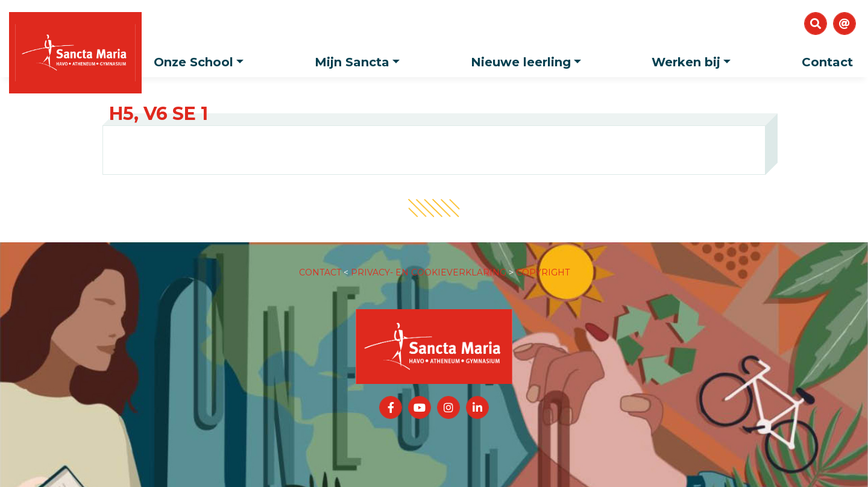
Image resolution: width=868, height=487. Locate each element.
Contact (827, 62)
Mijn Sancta (360, 58)
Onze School (202, 58)
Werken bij (694, 58)
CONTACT (320, 260)
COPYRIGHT (543, 260)
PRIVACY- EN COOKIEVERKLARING (429, 260)
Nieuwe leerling (529, 58)
